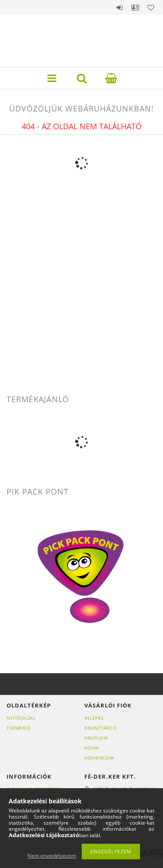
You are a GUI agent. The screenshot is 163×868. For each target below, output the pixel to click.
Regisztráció (100, 728)
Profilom (96, 738)
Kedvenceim (99, 758)
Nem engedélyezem (52, 856)
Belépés (120, 7)
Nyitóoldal (21, 718)
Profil (135, 7)
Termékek (18, 728)
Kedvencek (151, 7)
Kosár (92, 748)
